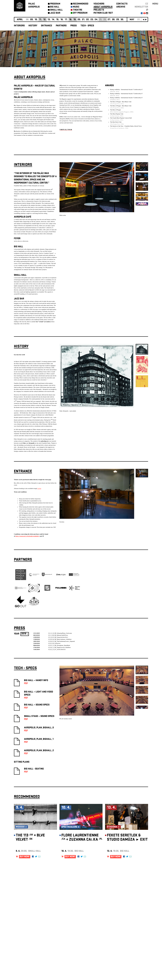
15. (58, 20)
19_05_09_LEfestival (54, 642)
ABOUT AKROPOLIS (103, 7)
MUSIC (76, 7)
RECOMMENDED (81, 4)
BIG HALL (55, 7)
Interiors (19, 26)
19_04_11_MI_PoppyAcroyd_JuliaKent (59, 646)
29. (118, 20)
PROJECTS (99, 10)
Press (74, 26)
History (33, 26)
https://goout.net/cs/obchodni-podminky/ (27, 535)
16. (62, 20)
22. (88, 20)
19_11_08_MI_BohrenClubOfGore (58, 634)
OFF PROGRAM (80, 13)
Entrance (47, 26)
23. (92, 20)
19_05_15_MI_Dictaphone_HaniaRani (59, 644)
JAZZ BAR (55, 13)
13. (49, 20)
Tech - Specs (87, 26)
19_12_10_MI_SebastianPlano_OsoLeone (60, 632)
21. (83, 20)
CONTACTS (122, 4)
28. (114, 20)
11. (40, 20)
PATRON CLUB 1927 (103, 13)
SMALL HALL (56, 10)
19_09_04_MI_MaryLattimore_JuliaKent (60, 638)
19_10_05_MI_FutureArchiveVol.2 (58, 636)
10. (36, 20)
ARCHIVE (121, 7)
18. (71, 20)
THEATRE (78, 10)
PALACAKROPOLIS (34, 6)
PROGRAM (55, 4)
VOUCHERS (99, 4)
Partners (61, 26)
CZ (147, 4)
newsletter (141, 7)
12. (45, 20)
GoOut (39, 488)
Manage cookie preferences (24, 945)
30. (122, 20)
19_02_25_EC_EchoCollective (57, 649)
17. (66, 20)
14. (53, 20)
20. (79, 20)
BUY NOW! (25, 856)
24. (96, 20)
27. (109, 20)
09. (32, 20)
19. (75, 20)
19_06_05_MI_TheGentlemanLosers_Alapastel (62, 640)
